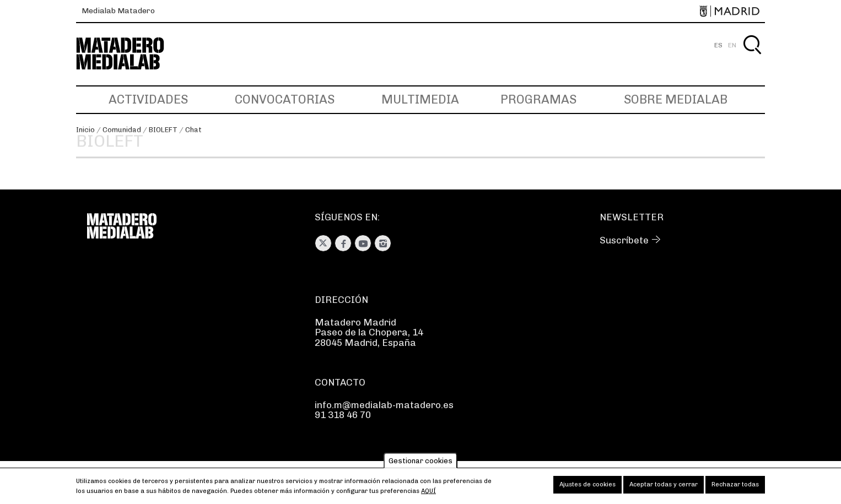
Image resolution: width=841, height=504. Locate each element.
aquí (428, 495)
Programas (538, 99)
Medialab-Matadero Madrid (130, 54)
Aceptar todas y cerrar (664, 488)
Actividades (148, 99)
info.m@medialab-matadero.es (384, 405)
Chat (193, 130)
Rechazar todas (735, 488)
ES (718, 45)
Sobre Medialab (676, 99)
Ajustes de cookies (587, 488)
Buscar (752, 58)
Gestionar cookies (421, 465)
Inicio (85, 130)
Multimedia (420, 99)
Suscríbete (624, 240)
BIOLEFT (163, 130)
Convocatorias (285, 99)
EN (732, 45)
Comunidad (122, 130)
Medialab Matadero (118, 11)
